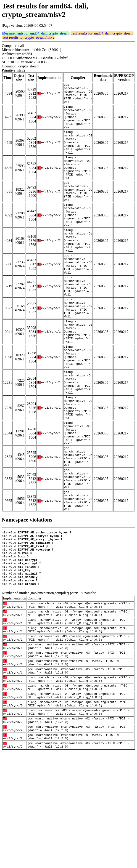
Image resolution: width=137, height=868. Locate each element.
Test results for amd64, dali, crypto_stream (102, 33)
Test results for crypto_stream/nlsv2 (28, 37)
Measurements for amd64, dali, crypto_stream (36, 33)
